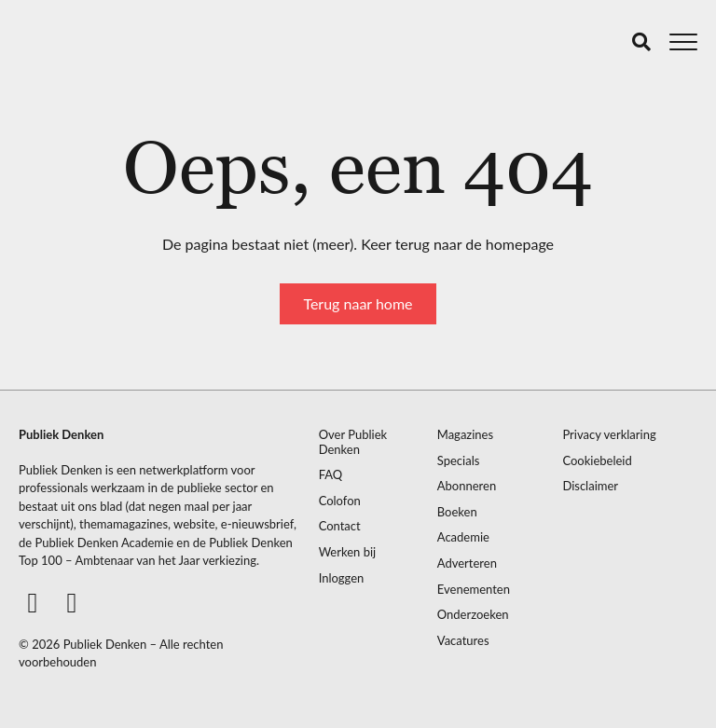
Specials (459, 461)
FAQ (331, 475)
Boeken (457, 512)
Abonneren (467, 486)
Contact (340, 526)
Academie (463, 537)
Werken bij (348, 552)
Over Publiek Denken (353, 442)
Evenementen (474, 590)
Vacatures (463, 641)
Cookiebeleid (597, 461)
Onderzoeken (473, 615)
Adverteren (467, 563)
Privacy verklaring (609, 435)
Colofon (340, 501)
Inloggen (342, 578)
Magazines (465, 435)
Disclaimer (590, 486)
